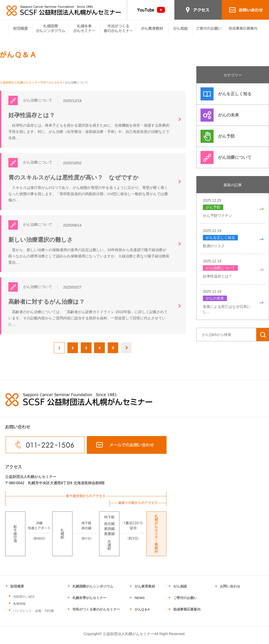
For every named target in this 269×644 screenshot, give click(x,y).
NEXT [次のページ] (130, 351)
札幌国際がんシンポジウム (93, 589)
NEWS (140, 601)
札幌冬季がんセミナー (89, 601)
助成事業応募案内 (187, 612)
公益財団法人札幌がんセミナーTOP (23, 82)
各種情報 (19, 607)
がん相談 (180, 589)
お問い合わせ (230, 589)
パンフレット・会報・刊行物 (33, 614)
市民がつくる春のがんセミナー (96, 612)
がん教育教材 (145, 589)
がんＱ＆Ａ (55, 82)
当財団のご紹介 (24, 600)
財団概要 (17, 589)
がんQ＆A (142, 612)
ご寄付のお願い (185, 601)
